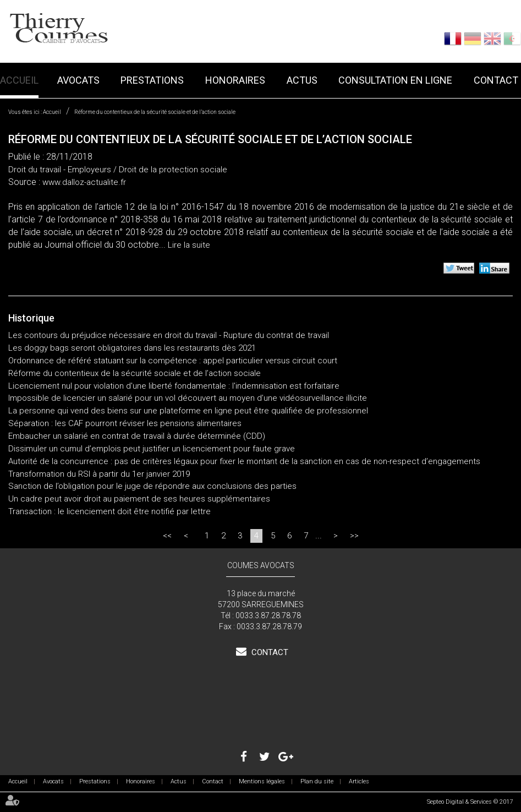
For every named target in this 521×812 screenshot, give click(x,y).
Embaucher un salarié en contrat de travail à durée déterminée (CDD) (137, 436)
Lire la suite (189, 245)
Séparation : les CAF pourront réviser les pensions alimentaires (125, 423)
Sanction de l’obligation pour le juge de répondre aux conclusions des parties (152, 486)
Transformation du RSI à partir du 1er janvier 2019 (99, 474)
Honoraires (235, 80)
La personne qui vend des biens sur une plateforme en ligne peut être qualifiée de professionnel (188, 411)
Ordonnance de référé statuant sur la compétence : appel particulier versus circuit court (173, 361)
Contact (496, 80)
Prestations (152, 80)
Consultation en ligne (395, 80)
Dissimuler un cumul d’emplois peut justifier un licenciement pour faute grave (152, 449)
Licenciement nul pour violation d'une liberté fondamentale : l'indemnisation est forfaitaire (174, 386)
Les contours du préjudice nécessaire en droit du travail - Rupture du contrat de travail (169, 335)
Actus (302, 80)
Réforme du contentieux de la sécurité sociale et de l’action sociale (155, 112)
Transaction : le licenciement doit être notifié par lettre (109, 511)
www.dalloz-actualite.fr (84, 182)
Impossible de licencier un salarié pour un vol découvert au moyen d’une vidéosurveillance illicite (188, 398)
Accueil (19, 80)
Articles (359, 781)
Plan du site (317, 781)
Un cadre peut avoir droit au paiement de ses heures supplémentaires (139, 499)
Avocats (78, 80)
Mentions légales (262, 781)
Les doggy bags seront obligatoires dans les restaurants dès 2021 (133, 348)
